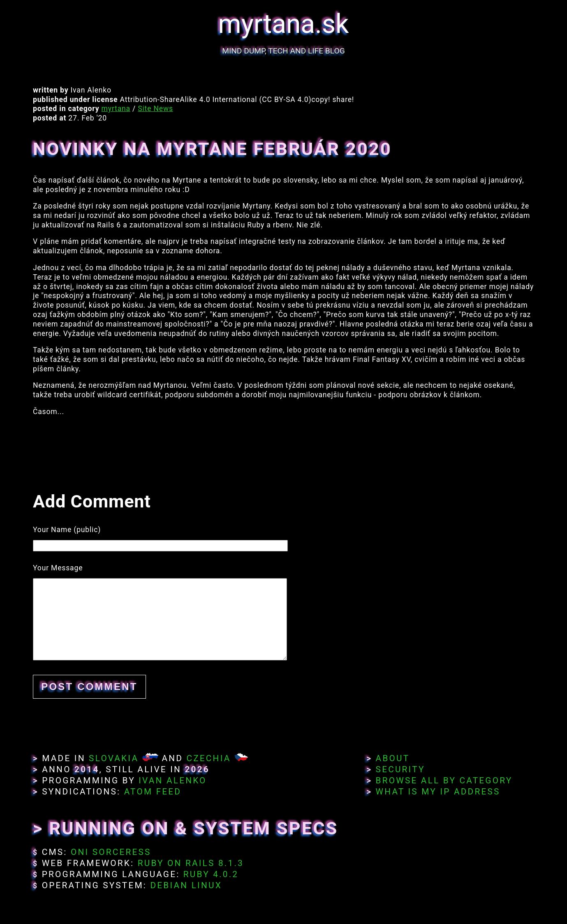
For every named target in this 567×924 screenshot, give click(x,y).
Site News (155, 109)
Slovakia (114, 758)
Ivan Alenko (172, 780)
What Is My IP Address (438, 792)
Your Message (58, 568)
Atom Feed (153, 792)
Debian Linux (186, 885)
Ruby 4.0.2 (211, 874)
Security (400, 769)
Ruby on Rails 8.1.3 (191, 863)
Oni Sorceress (111, 852)
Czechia (208, 758)
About (393, 758)
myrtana (116, 109)
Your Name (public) (67, 530)
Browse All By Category (444, 780)
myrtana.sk (284, 24)
